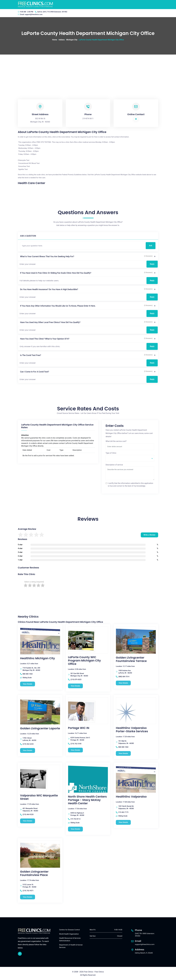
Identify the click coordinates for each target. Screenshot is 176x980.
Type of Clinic (111, 453)
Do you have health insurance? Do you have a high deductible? (49, 289)
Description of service (114, 465)
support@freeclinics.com (34, 14)
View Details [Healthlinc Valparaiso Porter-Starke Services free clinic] (123, 753)
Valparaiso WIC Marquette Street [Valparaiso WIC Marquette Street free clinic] (39, 797)
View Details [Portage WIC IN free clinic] (75, 750)
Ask (151, 246)
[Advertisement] (88, 71)
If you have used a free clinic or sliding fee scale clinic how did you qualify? (56, 273)
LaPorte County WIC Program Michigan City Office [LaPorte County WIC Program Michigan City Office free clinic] (84, 661)
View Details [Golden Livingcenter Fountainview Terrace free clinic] (123, 683)
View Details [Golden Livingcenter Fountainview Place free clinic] (28, 897)
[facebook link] (20, 954)
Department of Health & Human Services (71, 946)
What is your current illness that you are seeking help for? (47, 256)
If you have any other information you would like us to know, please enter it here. (58, 306)
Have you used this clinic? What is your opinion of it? (45, 339)
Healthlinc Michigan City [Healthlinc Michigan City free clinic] (37, 658)
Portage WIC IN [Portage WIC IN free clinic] (79, 728)
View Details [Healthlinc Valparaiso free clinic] (123, 822)
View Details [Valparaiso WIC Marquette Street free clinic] (28, 821)
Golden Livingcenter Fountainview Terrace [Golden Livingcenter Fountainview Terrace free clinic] (131, 659)
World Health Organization (69, 934)
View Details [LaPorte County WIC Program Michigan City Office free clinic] (75, 686)
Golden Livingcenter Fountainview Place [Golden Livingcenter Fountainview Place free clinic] (34, 873)
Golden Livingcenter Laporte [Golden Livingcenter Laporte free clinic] (40, 728)
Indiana (62, 40)
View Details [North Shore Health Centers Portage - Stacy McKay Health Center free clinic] (75, 829)
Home (55, 40)
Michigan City (72, 40)
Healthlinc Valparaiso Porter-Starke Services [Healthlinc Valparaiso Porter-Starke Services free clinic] (132, 730)
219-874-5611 (88, 119)
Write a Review (149, 535)
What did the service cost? (116, 441)
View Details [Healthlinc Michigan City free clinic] (28, 684)
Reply (152, 264)
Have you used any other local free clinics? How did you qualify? (50, 322)
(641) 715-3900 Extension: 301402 (55, 12)
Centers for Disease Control (69, 930)
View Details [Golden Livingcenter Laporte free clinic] (28, 750)
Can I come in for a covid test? (35, 372)
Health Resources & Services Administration (70, 939)
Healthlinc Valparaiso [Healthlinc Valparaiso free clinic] (131, 797)
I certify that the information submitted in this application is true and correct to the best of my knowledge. (131, 485)
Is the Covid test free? (31, 355)
